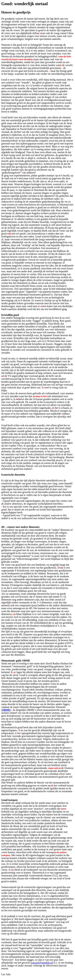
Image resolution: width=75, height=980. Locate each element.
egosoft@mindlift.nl (42, 963)
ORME (6, 710)
